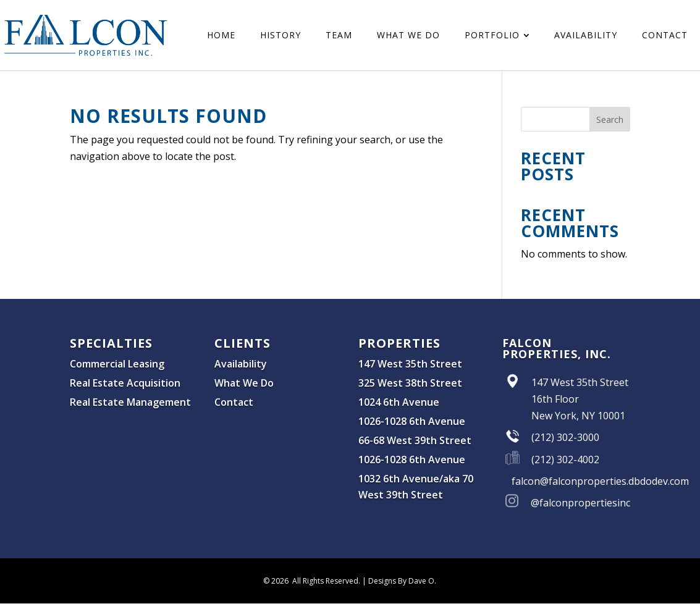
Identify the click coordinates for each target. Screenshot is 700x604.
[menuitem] (221, 35)
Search (610, 120)
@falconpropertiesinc (580, 503)
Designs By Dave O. (402, 581)
